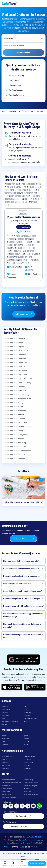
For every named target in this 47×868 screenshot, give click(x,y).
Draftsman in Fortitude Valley (19, 383)
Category (13, 111)
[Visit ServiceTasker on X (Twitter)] (17, 806)
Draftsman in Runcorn (16, 419)
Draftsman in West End (16, 447)
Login (25, 721)
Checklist (5, 712)
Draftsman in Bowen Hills (17, 351)
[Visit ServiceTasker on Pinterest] (11, 806)
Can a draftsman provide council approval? (21, 569)
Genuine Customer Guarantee (11, 783)
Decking (4, 759)
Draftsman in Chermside (17, 363)
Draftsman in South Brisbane (19, 427)
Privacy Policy (28, 780)
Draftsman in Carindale (16, 359)
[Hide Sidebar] (43, 3)
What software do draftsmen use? (17, 584)
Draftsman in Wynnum (16, 455)
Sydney (26, 736)
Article (26, 709)
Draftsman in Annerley (16, 339)
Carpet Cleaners (29, 762)
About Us (5, 706)
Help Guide (27, 792)
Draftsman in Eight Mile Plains (19, 379)
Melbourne (5, 739)
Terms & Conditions (8, 780)
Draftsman (23, 111)
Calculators (27, 715)
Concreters (5, 768)
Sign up (4, 724)
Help (3, 718)
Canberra (5, 745)
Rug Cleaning (6, 765)
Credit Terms (6, 792)
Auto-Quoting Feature (31, 783)
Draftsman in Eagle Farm (17, 375)
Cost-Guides (6, 709)
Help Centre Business (31, 795)
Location (4, 736)
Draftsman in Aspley (15, 347)
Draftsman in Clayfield (16, 367)
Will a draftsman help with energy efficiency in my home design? (22, 615)
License (26, 789)
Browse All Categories (31, 786)
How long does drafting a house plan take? (21, 561)
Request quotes (23, 227)
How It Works (6, 786)
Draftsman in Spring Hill (17, 431)
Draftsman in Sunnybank (17, 435)
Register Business (22, 863)
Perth (3, 742)
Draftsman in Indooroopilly (18, 395)
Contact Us (27, 712)
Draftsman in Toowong (16, 443)
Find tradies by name (31, 718)
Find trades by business (10, 721)
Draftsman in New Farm (17, 411)
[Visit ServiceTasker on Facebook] (5, 806)
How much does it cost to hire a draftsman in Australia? (22, 626)
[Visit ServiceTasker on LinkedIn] (28, 806)
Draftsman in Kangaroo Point (19, 399)
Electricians (27, 768)
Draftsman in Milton (15, 407)
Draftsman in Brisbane (16, 459)
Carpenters (5, 762)
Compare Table (7, 789)
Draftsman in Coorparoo (17, 371)
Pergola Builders (29, 756)
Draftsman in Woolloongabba (19, 451)
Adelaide (27, 742)
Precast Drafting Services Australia (24, 217)
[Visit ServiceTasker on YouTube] (33, 806)
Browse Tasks (6, 795)
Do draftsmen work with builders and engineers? (23, 606)
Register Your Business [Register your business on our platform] (23, 827)
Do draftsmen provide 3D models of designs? (22, 599)
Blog (25, 706)
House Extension (7, 756)
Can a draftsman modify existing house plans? (23, 591)
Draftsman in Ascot (15, 343)
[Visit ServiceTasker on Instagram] (22, 806)
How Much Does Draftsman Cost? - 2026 (23, 502)
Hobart (26, 745)
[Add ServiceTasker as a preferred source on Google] (24, 659)
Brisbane (40, 111)
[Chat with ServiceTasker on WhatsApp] (39, 806)
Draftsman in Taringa (15, 439)
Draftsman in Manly (15, 403)
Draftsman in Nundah (15, 415)
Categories (5, 715)
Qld (32, 111)
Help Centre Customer (9, 798)
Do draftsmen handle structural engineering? (22, 576)
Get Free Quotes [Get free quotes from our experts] (24, 816)
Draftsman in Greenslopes (18, 387)
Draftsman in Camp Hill (16, 355)
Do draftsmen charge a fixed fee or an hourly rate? (22, 636)
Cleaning (27, 765)
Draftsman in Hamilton (16, 391)
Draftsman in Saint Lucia (17, 423)
